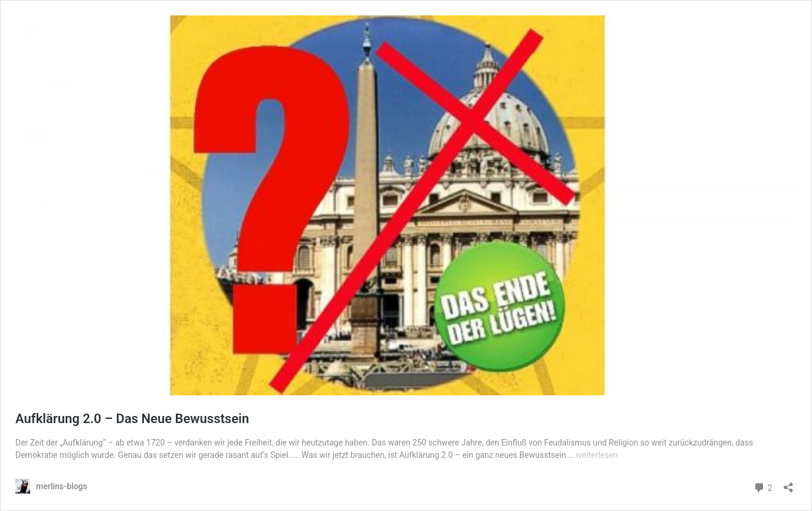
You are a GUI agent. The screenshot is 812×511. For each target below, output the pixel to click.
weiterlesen (597, 455)
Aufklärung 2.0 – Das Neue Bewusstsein (132, 419)
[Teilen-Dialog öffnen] (788, 484)
